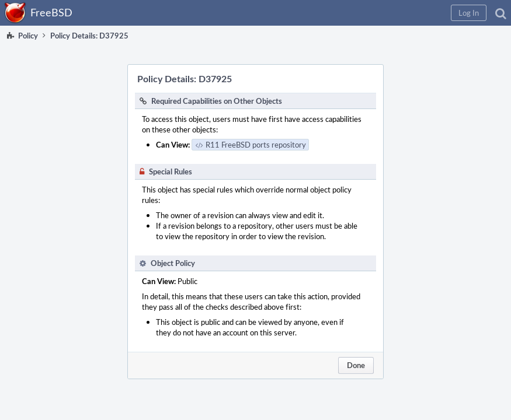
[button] (469, 13)
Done (356, 365)
